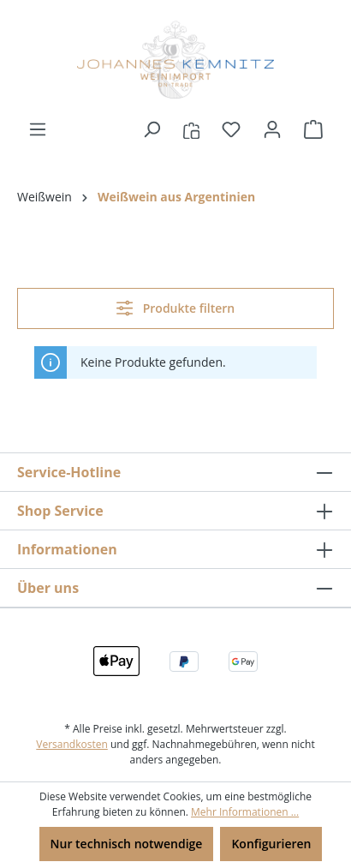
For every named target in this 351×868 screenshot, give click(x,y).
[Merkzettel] (231, 129)
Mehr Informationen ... (245, 812)
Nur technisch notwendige (127, 844)
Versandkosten (72, 744)
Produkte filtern (175, 308)
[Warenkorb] (313, 129)
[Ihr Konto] (272, 129)
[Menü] (38, 129)
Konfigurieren (271, 844)
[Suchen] (152, 129)
